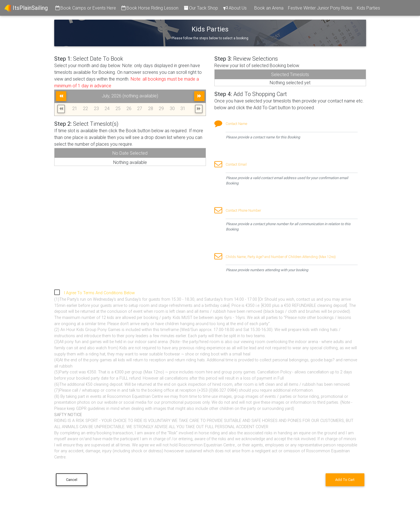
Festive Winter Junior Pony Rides (320, 8)
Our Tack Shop (200, 8)
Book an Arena (269, 8)
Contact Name (236, 124)
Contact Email (236, 164)
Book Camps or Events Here (85, 8)
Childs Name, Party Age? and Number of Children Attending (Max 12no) (281, 257)
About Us (235, 8)
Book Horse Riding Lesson (149, 8)
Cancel (72, 480)
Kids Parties (368, 8)
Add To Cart (345, 480)
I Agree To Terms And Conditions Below (99, 293)
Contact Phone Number (243, 210)
